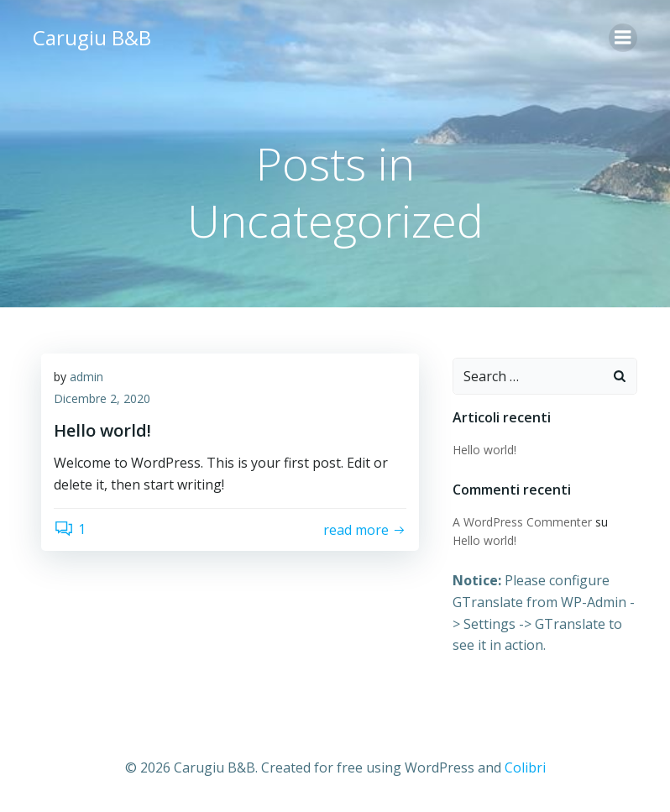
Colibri (525, 767)
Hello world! (484, 450)
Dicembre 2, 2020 (102, 398)
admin (86, 377)
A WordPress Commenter (522, 522)
